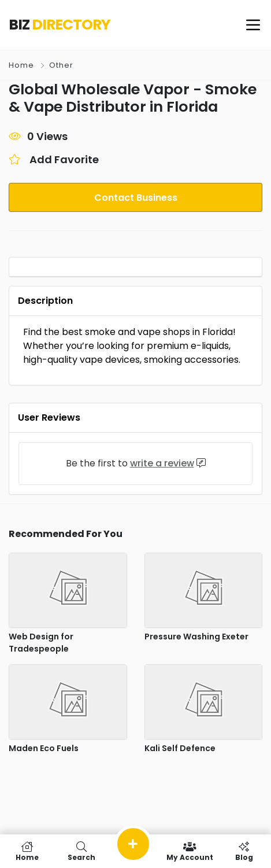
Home (21, 65)
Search (81, 851)
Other (61, 65)
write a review (162, 463)
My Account (190, 851)
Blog (244, 851)
